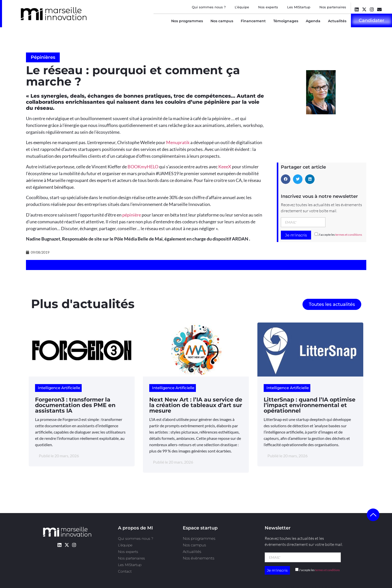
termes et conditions (349, 235)
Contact (125, 571)
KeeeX (225, 167)
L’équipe (242, 7)
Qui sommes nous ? (209, 7)
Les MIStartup (299, 7)
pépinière (132, 215)
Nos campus (222, 21)
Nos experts (268, 7)
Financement (253, 21)
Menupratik (178, 142)
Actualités (337, 21)
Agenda (313, 21)
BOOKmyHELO (143, 167)
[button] (286, 179)
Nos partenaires (333, 7)
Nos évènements (199, 558)
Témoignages (286, 21)
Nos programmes (187, 21)
